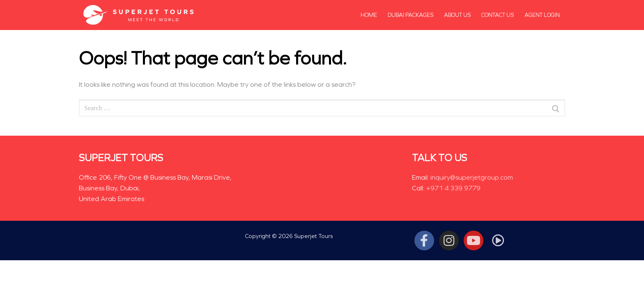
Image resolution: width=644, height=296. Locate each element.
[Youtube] (474, 240)
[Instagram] (449, 240)
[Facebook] (424, 240)
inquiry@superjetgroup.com (472, 177)
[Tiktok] (498, 240)
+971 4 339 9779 (453, 188)
